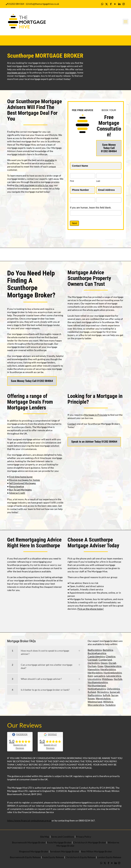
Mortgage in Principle (96, 415)
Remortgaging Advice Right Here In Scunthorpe (34, 543)
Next (74, 223)
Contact (72, 424)
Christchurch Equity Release (81, 857)
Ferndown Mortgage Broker (64, 851)
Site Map (45, 837)
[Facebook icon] (111, 4)
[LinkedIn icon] (119, 4)
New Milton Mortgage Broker (96, 851)
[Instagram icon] (124, 4)
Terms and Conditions (62, 837)
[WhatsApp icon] (102, 4)
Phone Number (81, 190)
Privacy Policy (83, 837)
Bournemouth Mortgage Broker (29, 842)
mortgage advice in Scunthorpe (98, 322)
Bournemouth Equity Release (25, 857)
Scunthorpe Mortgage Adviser (90, 543)
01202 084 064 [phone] (16, 4)
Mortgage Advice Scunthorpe (86, 275)
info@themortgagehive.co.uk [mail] (44, 4)
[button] (45, 652)
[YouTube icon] (115, 4)
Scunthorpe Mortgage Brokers (104, 424)
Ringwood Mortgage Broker (34, 851)
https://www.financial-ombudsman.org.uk (29, 820)
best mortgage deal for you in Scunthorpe (38, 141)
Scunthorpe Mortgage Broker (30, 292)
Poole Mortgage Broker (59, 842)
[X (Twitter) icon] (107, 4)
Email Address (107, 190)
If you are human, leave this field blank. (91, 208)
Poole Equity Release (53, 857)
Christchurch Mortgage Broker (90, 842)
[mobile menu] (126, 22)
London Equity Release (109, 857)
